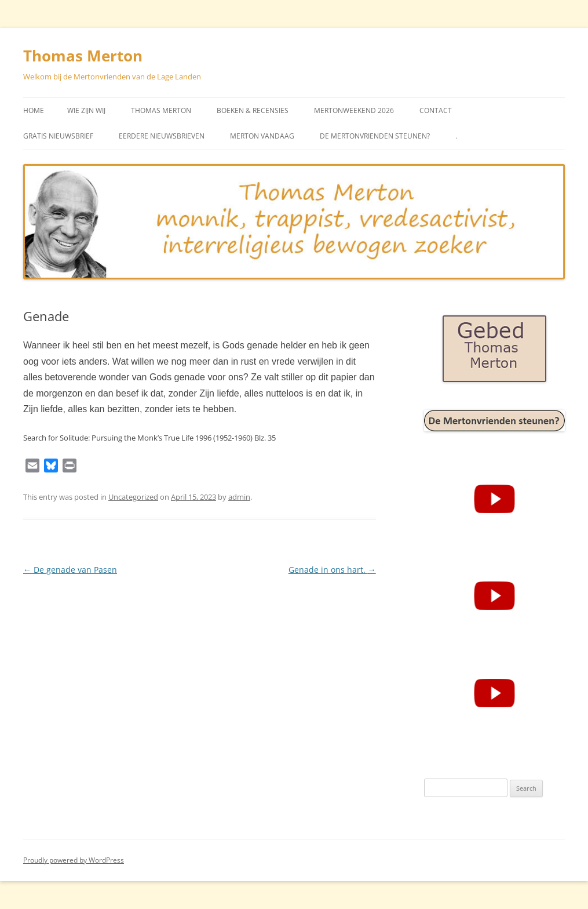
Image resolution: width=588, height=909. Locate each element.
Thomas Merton (83, 56)
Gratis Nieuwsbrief (58, 136)
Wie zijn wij (86, 110)
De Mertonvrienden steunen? (375, 136)
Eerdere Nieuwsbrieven (162, 136)
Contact (436, 110)
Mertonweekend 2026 (354, 110)
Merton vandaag (262, 136)
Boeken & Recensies (253, 110)
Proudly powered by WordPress (74, 860)
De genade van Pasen (70, 570)
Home (34, 110)
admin (239, 497)
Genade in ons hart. (332, 570)
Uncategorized (133, 497)
